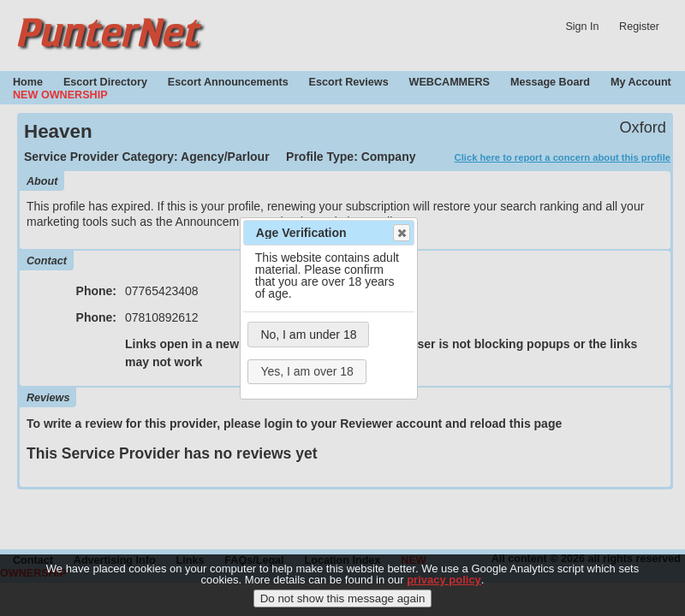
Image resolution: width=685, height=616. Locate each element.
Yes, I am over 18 (307, 371)
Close (401, 233)
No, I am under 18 (308, 335)
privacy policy (444, 583)
